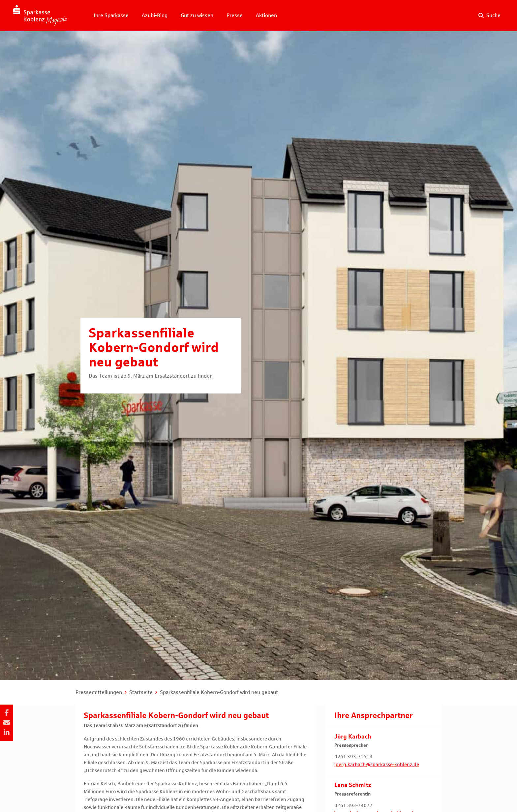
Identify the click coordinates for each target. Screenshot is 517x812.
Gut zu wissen (197, 15)
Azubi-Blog (155, 15)
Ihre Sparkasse (111, 15)
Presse (235, 15)
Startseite (141, 692)
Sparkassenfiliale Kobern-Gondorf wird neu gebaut (219, 692)
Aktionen (266, 15)
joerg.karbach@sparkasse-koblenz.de (377, 765)
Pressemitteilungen (99, 692)
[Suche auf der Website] (489, 15)
